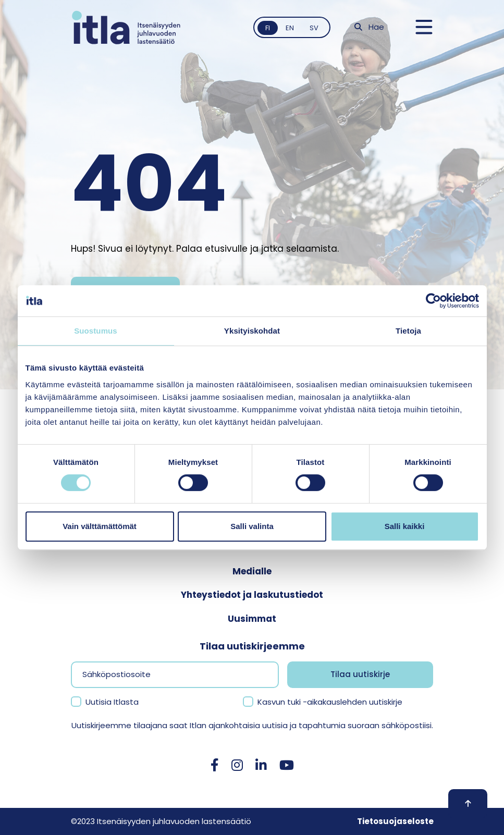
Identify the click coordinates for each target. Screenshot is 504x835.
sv (314, 28)
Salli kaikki (405, 526)
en (290, 28)
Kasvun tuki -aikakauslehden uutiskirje (330, 702)
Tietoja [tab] (408, 331)
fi (268, 28)
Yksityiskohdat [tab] (252, 331)
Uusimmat (252, 619)
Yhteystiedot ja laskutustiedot (252, 595)
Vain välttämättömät (100, 526)
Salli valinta (252, 526)
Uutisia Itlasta (112, 702)
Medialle (252, 571)
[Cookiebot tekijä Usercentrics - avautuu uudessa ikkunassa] (433, 301)
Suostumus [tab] (96, 331)
